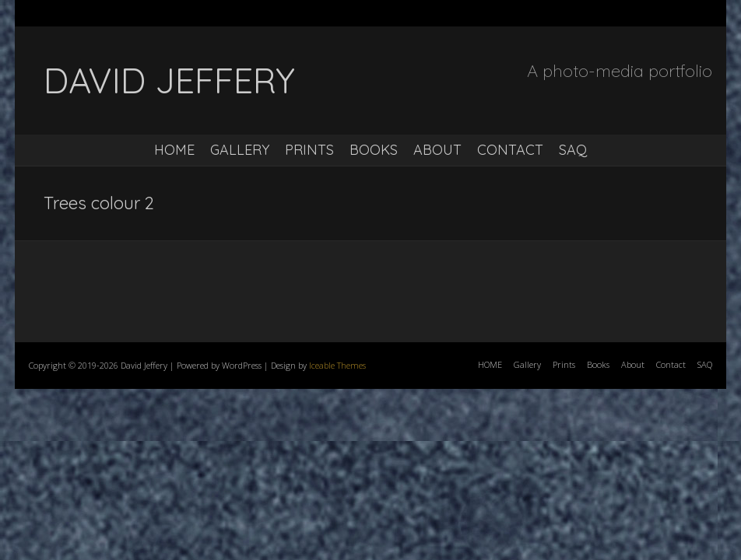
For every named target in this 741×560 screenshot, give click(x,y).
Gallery (240, 150)
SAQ (573, 150)
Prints (309, 150)
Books (374, 150)
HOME (174, 150)
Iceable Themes (337, 365)
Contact (510, 150)
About (437, 150)
